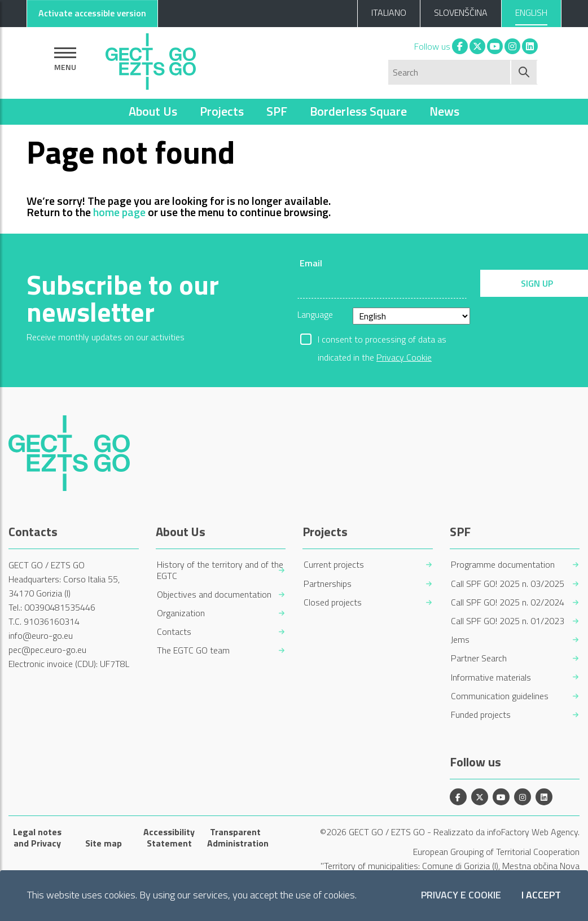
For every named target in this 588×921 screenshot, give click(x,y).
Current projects (334, 565)
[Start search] (525, 72)
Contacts (174, 632)
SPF (277, 111)
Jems (460, 640)
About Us (153, 111)
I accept (541, 895)
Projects (222, 111)
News (444, 111)
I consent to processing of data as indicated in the (382, 340)
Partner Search (479, 658)
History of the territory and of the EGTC (220, 570)
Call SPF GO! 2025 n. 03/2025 (508, 584)
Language (315, 314)
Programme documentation (503, 565)
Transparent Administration (236, 837)
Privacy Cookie (404, 357)
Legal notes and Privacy (37, 837)
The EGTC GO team (193, 650)
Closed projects (333, 602)
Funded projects (481, 715)
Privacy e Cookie (461, 895)
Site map (104, 843)
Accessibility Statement (169, 837)
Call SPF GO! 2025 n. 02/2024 (508, 602)
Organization (181, 613)
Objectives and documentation (214, 595)
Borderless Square (358, 111)
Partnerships (328, 584)
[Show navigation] (65, 59)
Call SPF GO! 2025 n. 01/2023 (508, 621)
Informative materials (491, 677)
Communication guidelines (500, 696)
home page (119, 212)
